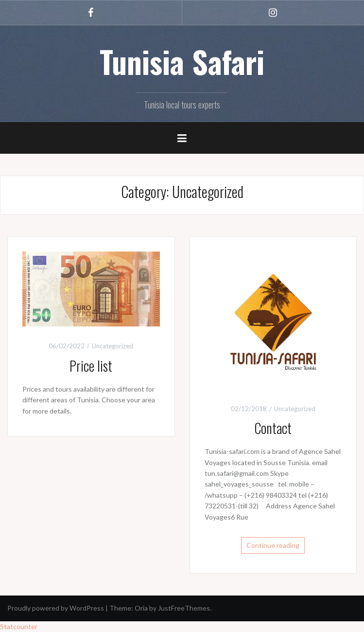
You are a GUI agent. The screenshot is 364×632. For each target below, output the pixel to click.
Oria (141, 608)
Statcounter (19, 626)
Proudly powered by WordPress (56, 608)
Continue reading (273, 545)
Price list (91, 366)
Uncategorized (113, 346)
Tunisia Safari (182, 61)
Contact (273, 428)
